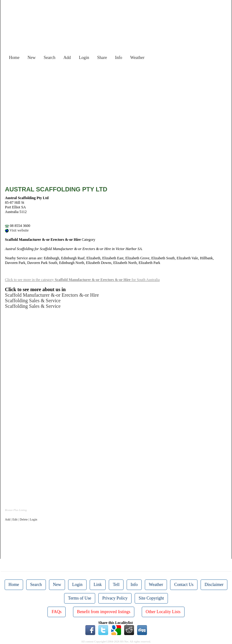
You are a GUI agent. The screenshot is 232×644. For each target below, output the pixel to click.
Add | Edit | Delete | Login (21, 519)
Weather (137, 58)
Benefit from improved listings (104, 612)
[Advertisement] (121, 106)
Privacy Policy (115, 598)
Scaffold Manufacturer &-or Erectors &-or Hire (52, 295)
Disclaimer (214, 585)
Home (14, 58)
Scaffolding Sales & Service (33, 301)
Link (98, 585)
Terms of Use (80, 598)
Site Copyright (151, 598)
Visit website (17, 230)
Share (102, 58)
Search (50, 58)
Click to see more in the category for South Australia (82, 280)
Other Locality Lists (163, 612)
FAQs (56, 612)
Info (118, 58)
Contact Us (184, 585)
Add (67, 58)
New (31, 58)
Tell (116, 585)
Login (84, 58)
